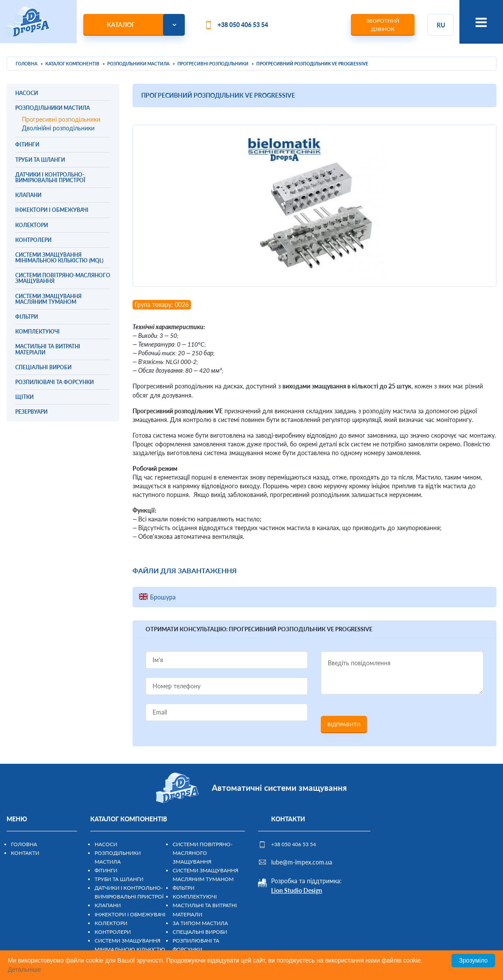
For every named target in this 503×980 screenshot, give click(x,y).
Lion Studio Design (297, 890)
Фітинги (106, 870)
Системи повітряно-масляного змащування (202, 853)
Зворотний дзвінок (383, 25)
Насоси (106, 844)
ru (441, 25)
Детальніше (24, 970)
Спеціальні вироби (200, 932)
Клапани (108, 905)
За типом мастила (200, 923)
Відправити (344, 724)
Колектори (111, 923)
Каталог (121, 25)
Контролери (113, 932)
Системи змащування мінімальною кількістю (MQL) (130, 949)
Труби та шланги (119, 879)
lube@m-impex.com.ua (302, 862)
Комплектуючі (195, 897)
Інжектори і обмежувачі (130, 914)
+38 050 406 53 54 (243, 25)
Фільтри (184, 888)
